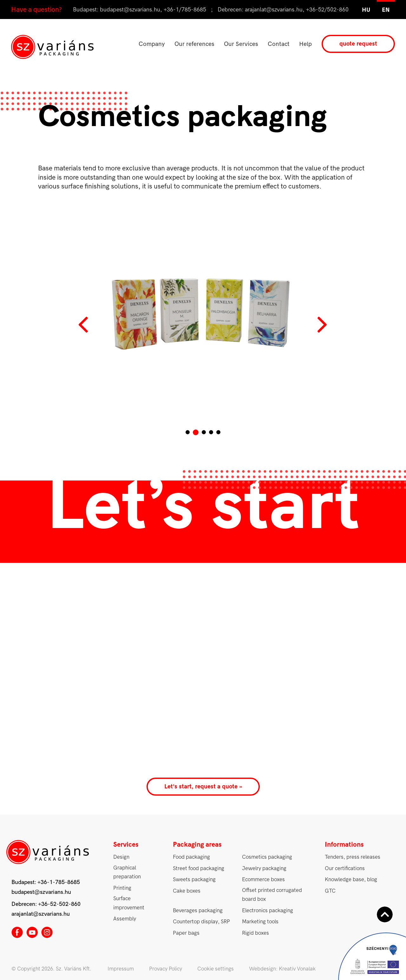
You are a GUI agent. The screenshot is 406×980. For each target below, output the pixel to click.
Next (322, 324)
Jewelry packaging (264, 868)
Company (152, 44)
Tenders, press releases (353, 857)
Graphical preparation (127, 872)
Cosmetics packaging (267, 857)
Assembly (125, 919)
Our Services (241, 44)
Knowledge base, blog (351, 879)
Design (121, 857)
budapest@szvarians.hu (130, 10)
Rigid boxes (255, 933)
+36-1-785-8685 (59, 882)
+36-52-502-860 (59, 904)
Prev (84, 324)
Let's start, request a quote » (203, 786)
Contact (279, 44)
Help (305, 44)
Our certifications (345, 868)
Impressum (121, 969)
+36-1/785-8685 (185, 10)
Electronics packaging (268, 910)
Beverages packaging (198, 910)
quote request (358, 44)
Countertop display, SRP (201, 922)
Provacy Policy (166, 969)
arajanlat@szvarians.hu (274, 10)
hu (366, 10)
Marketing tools (260, 922)
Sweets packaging (194, 879)
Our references (194, 44)
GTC (330, 891)
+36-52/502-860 (327, 10)
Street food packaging (199, 868)
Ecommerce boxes (263, 879)
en (386, 10)
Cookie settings (216, 969)
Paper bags (186, 933)
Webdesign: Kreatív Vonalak (282, 969)
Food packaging (191, 857)
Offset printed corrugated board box (272, 895)
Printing (122, 888)
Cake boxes (187, 891)
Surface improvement (129, 903)
